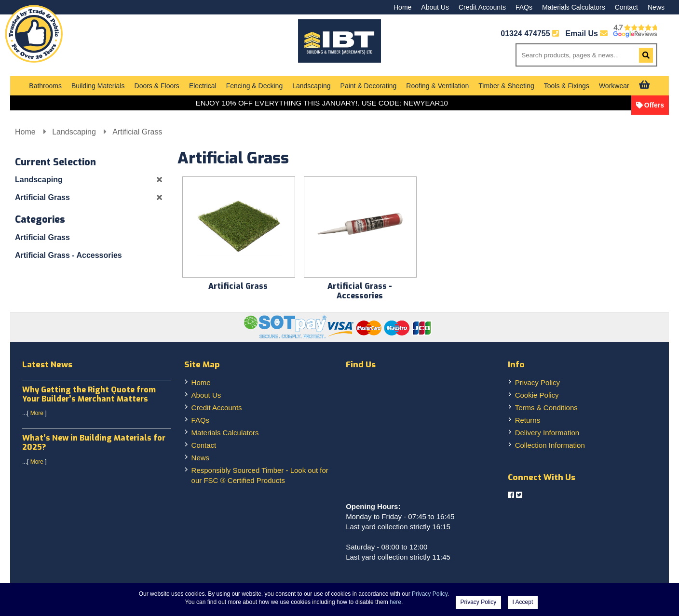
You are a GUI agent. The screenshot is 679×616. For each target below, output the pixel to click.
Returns (528, 420)
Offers (654, 105)
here (395, 602)
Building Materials (98, 86)
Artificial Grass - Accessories (68, 255)
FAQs (524, 7)
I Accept (523, 602)
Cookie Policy (537, 395)
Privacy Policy (537, 382)
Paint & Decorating (369, 86)
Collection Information (550, 445)
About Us (435, 7)
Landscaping (311, 86)
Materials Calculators (574, 7)
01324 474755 (525, 33)
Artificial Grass (137, 132)
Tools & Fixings (567, 86)
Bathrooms (45, 86)
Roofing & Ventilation (437, 86)
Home (402, 7)
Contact (626, 7)
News (656, 7)
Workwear (614, 86)
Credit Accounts (482, 7)
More (37, 413)
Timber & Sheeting (506, 86)
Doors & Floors (157, 86)
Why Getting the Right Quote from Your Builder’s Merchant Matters (89, 394)
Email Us (586, 33)
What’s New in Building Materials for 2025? (94, 442)
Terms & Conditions (546, 408)
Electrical (203, 86)
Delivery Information (547, 433)
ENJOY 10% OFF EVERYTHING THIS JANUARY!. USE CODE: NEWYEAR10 (322, 103)
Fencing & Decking (255, 86)
